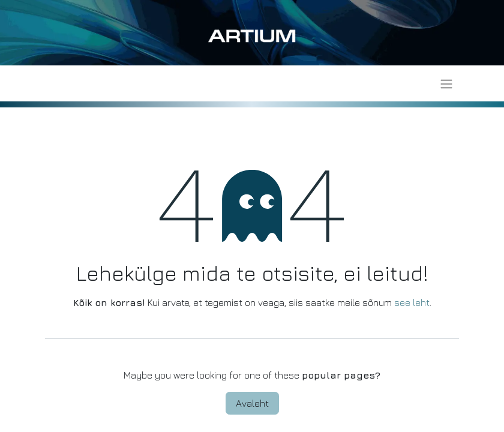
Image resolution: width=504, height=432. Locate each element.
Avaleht (252, 403)
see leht (412, 302)
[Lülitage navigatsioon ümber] (446, 83)
